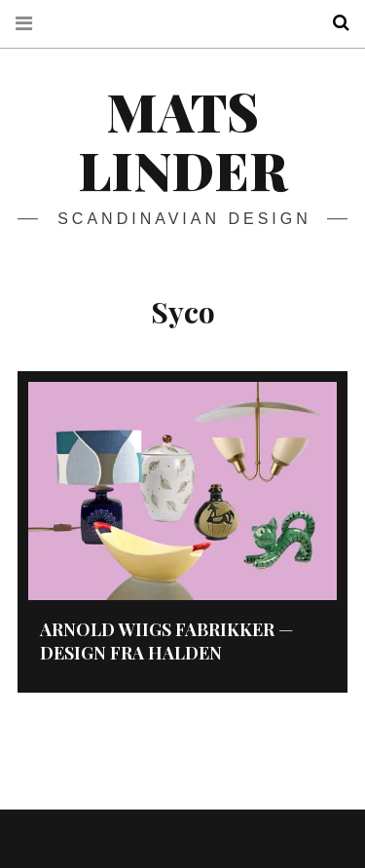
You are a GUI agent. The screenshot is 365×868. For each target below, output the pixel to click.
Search (334, 23)
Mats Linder (182, 140)
